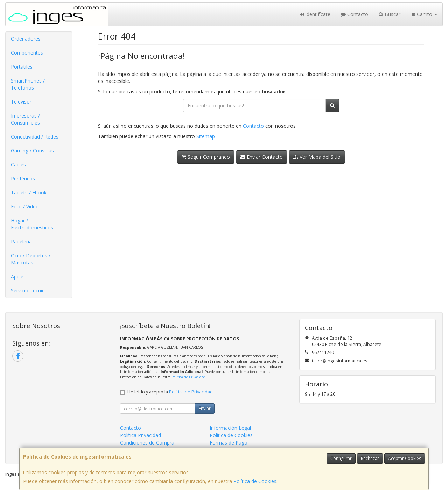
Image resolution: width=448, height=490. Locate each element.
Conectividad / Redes (35, 137)
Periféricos (23, 179)
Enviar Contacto (262, 157)
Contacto (355, 14)
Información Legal (230, 428)
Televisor (21, 102)
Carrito (424, 14)
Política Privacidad (141, 435)
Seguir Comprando (206, 157)
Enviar (205, 408)
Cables (18, 165)
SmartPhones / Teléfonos (28, 84)
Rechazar (370, 458)
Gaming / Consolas (32, 151)
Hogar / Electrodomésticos (32, 224)
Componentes (27, 53)
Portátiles (22, 67)
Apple (17, 276)
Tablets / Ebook (29, 193)
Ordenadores (26, 39)
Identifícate (315, 14)
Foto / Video (25, 207)
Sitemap (206, 136)
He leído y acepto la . (171, 392)
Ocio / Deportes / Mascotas (31, 259)
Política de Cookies (255, 481)
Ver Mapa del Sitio (317, 157)
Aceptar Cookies (405, 458)
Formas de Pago (229, 443)
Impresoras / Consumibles (25, 119)
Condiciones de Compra (147, 443)
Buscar (390, 14)
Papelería (21, 242)
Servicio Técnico (29, 290)
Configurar (341, 458)
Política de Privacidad (188, 377)
